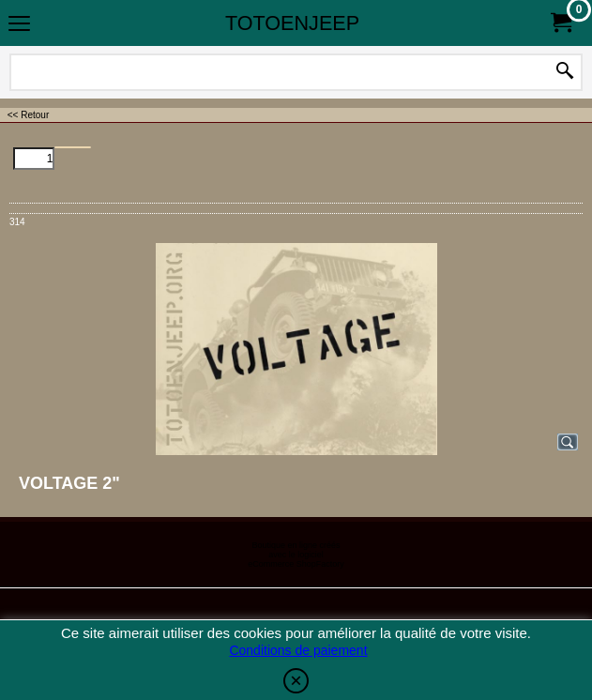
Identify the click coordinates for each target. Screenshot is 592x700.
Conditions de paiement (298, 650)
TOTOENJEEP (292, 23)
